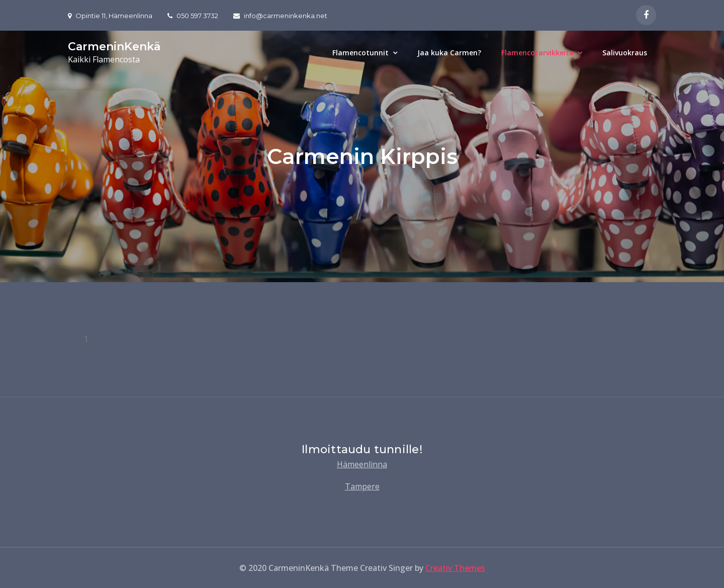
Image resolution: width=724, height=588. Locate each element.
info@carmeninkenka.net (280, 16)
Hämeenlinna (362, 464)
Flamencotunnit (360, 53)
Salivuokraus (625, 53)
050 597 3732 (193, 16)
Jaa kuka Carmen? (449, 53)
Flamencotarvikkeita (537, 53)
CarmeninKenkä (114, 47)
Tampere (362, 486)
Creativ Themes (455, 568)
